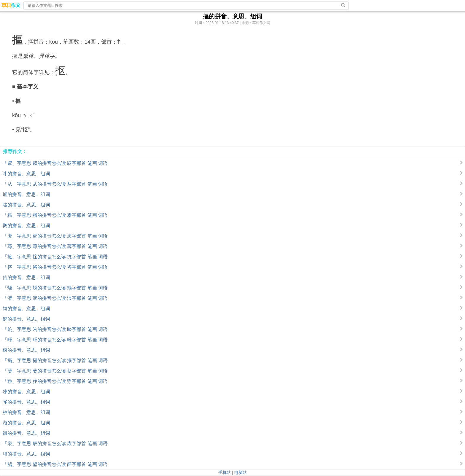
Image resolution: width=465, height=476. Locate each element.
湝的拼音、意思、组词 (26, 423)
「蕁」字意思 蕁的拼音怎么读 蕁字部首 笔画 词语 (55, 246)
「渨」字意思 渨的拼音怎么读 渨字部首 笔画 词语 (55, 298)
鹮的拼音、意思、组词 (26, 226)
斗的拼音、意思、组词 (26, 174)
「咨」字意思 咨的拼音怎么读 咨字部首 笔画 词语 (55, 267)
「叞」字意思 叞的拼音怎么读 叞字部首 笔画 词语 (55, 163)
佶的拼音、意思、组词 (26, 277)
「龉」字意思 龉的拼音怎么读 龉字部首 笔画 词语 (55, 464)
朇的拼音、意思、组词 (26, 319)
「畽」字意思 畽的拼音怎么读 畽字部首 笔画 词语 (55, 340)
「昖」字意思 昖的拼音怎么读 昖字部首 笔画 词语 (55, 329)
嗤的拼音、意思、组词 (26, 205)
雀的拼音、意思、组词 (26, 402)
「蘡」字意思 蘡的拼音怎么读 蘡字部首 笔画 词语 (55, 371)
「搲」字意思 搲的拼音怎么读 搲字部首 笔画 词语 (55, 257)
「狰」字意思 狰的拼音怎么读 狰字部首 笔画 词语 (55, 381)
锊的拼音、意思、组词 (26, 309)
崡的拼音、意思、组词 (26, 194)
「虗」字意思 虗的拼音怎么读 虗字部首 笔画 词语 (55, 236)
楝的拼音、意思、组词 (26, 350)
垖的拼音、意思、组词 (26, 454)
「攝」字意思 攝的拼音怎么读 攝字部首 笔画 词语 (55, 360)
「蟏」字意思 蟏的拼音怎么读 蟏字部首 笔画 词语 (55, 288)
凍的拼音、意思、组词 (26, 392)
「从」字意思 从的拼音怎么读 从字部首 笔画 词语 (55, 184)
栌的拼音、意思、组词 (26, 412)
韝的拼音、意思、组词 (26, 433)
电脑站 (241, 472)
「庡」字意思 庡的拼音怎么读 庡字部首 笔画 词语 (55, 444)
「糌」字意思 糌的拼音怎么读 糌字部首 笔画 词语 (55, 215)
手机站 (224, 472)
